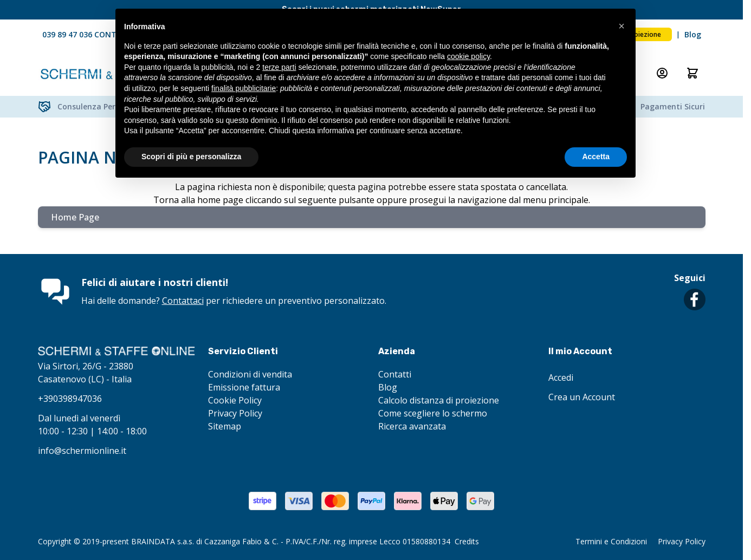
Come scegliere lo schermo (433, 413)
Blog (693, 34)
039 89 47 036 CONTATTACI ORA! (103, 34)
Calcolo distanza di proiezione (439, 400)
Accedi (561, 377)
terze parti (279, 67)
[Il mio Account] (662, 73)
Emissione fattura (244, 387)
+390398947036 (70, 399)
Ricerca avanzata (412, 426)
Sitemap (225, 426)
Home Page (75, 217)
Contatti (395, 374)
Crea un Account (582, 397)
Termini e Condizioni (611, 541)
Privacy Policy (235, 413)
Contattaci (183, 301)
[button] (621, 26)
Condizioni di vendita (250, 374)
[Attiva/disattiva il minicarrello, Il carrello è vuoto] (692, 73)
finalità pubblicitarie (244, 88)
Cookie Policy (235, 400)
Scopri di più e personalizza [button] (191, 157)
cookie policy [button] (468, 56)
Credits (467, 541)
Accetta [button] (596, 157)
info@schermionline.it (82, 451)
